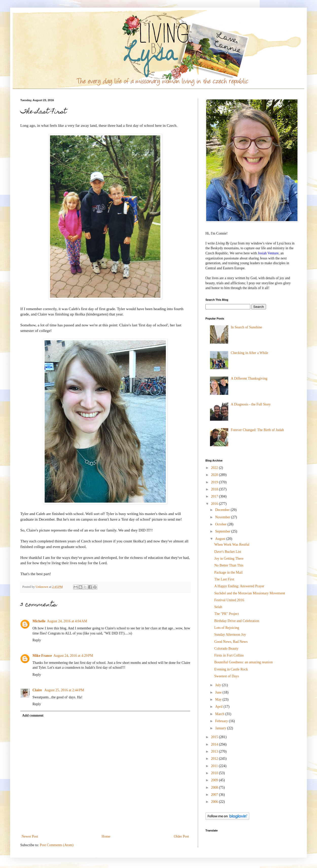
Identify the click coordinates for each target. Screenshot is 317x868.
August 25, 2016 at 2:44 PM (64, 690)
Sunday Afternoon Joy (230, 635)
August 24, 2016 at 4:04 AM (67, 621)
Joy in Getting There (229, 559)
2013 (215, 751)
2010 (215, 773)
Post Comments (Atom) (57, 845)
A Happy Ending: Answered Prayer (239, 586)
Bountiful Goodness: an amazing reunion (243, 662)
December (223, 510)
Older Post (182, 836)
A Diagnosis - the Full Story (251, 404)
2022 (215, 468)
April (219, 707)
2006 (215, 802)
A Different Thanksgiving (249, 378)
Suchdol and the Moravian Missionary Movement (250, 593)
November (223, 517)
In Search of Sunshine (246, 327)
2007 (215, 795)
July (218, 685)
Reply (37, 640)
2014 (215, 744)
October (221, 524)
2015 (215, 737)
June (219, 692)
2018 (215, 489)
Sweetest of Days (227, 676)
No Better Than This (229, 565)
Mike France (42, 656)
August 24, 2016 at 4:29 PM (73, 656)
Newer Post (30, 836)
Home (106, 836)
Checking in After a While (249, 353)
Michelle (39, 621)
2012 (215, 759)
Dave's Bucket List (228, 552)
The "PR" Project (227, 614)
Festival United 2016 (229, 600)
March (220, 714)
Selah (218, 607)
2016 (215, 504)
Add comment (33, 715)
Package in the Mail (228, 572)
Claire (38, 690)
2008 (215, 787)
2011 (215, 766)
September (223, 531)
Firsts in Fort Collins (229, 655)
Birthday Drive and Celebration (237, 621)
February (222, 721)
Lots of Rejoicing (227, 628)
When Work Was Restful (232, 545)
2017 (215, 496)
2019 (215, 482)
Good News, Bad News (231, 642)
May (219, 699)
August (221, 539)
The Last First (224, 579)
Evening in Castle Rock (231, 669)
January (221, 728)
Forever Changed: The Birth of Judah (257, 430)
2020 (215, 475)
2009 (215, 780)
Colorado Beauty (226, 649)
